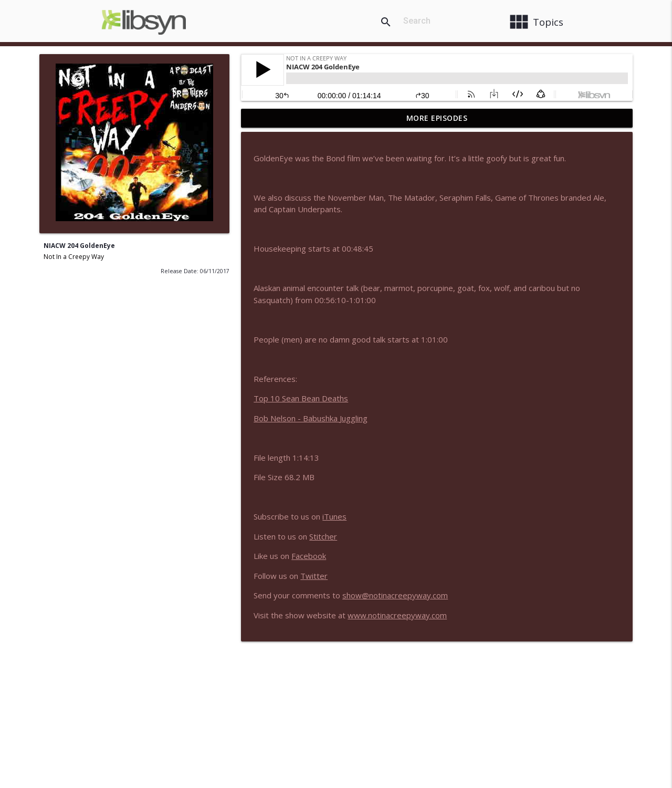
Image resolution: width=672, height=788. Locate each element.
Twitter (314, 576)
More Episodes (437, 118)
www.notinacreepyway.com (397, 615)
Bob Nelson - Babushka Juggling (311, 418)
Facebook (309, 556)
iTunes (334, 516)
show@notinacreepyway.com (395, 595)
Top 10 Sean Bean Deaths (301, 398)
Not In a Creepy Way (74, 257)
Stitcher (323, 536)
